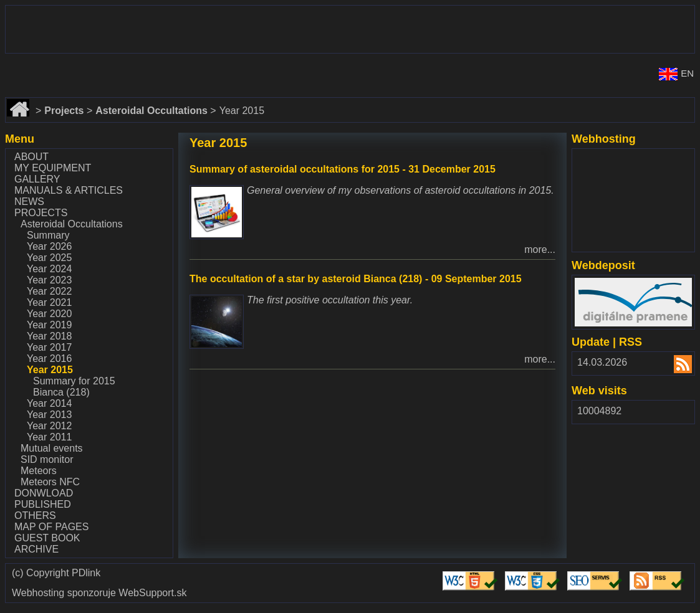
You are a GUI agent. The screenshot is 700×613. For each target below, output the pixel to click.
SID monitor (47, 459)
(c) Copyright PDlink (56, 573)
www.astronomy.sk (46, 64)
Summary (48, 235)
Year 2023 (49, 280)
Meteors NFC (50, 482)
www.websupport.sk (619, 157)
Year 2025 (49, 258)
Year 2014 (49, 403)
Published (43, 504)
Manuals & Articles (69, 190)
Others (35, 516)
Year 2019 (49, 325)
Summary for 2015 (74, 381)
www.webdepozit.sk (618, 283)
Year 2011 (49, 437)
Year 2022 (49, 291)
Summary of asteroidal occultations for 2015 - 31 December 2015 (343, 169)
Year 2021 (49, 302)
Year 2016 (49, 359)
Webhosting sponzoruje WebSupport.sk (99, 593)
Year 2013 (49, 415)
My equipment (53, 168)
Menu (20, 139)
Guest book (47, 538)
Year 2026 (49, 246)
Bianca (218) (61, 392)
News (29, 202)
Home (19, 103)
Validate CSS (534, 572)
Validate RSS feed (659, 577)
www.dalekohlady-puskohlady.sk (77, 11)
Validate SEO (597, 572)
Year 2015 (50, 370)
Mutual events (52, 448)
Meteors (39, 471)
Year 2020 (49, 314)
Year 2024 (49, 269)
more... (540, 249)
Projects (41, 213)
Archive (36, 549)
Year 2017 (49, 347)
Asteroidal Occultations (72, 224)
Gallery (37, 179)
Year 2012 (49, 426)
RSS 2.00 (675, 365)
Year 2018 (49, 336)
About (31, 157)
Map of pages (51, 527)
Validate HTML (460, 577)
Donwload (44, 493)
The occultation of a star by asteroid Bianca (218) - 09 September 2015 (356, 279)
